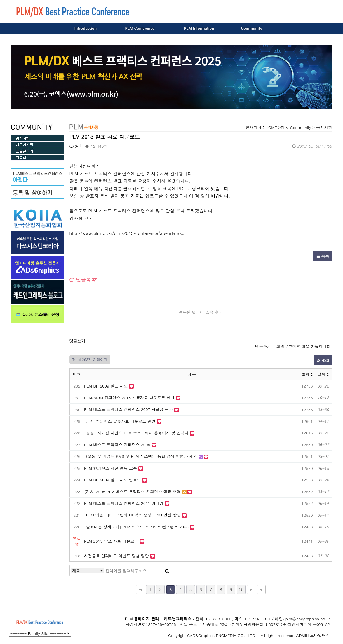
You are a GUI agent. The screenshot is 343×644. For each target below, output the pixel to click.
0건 (75, 146)
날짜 (323, 374)
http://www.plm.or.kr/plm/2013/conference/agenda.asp (127, 233)
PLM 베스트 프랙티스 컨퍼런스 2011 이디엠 (124, 503)
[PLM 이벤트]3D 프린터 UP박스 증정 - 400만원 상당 (132, 515)
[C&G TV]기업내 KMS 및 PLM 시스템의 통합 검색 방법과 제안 (141, 456)
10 (241, 589)
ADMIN (303, 635)
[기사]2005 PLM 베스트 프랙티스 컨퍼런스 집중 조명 (133, 492)
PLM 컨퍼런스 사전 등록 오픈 (110, 468)
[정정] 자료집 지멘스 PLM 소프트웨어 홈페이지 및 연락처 (136, 433)
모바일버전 (320, 635)
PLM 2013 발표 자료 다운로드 (111, 541)
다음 (251, 589)
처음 (140, 589)
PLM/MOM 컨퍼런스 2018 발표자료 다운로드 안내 (129, 398)
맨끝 (261, 589)
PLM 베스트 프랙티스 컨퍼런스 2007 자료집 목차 (128, 409)
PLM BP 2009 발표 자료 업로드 (113, 480)
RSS (323, 360)
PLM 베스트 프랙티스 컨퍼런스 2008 (117, 445)
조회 (307, 374)
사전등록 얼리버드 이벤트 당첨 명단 (116, 556)
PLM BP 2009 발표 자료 (106, 386)
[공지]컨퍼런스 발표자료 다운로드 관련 (120, 421)
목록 (323, 256)
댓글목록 (83, 280)
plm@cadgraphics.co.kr (308, 619)
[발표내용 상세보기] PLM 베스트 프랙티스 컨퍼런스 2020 (136, 527)
